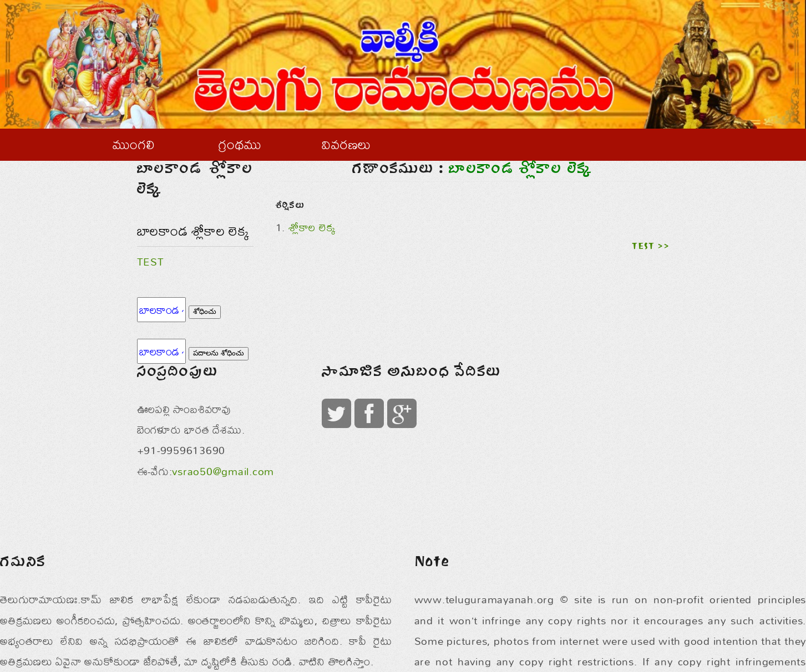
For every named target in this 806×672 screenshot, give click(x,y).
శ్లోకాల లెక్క (312, 227)
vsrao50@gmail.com (223, 471)
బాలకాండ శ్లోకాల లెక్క (193, 231)
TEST (151, 261)
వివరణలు (346, 144)
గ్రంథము (240, 144)
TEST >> (650, 247)
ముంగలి (134, 144)
